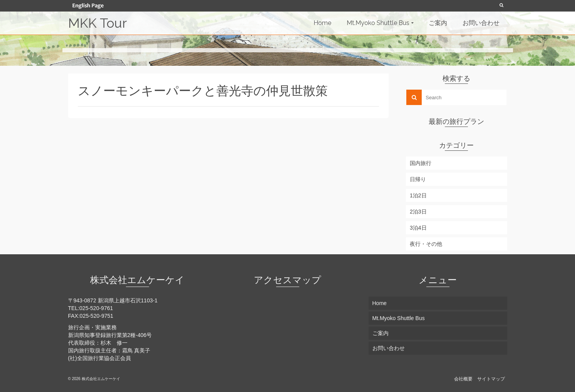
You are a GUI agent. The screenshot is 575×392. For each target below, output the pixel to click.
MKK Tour (97, 23)
